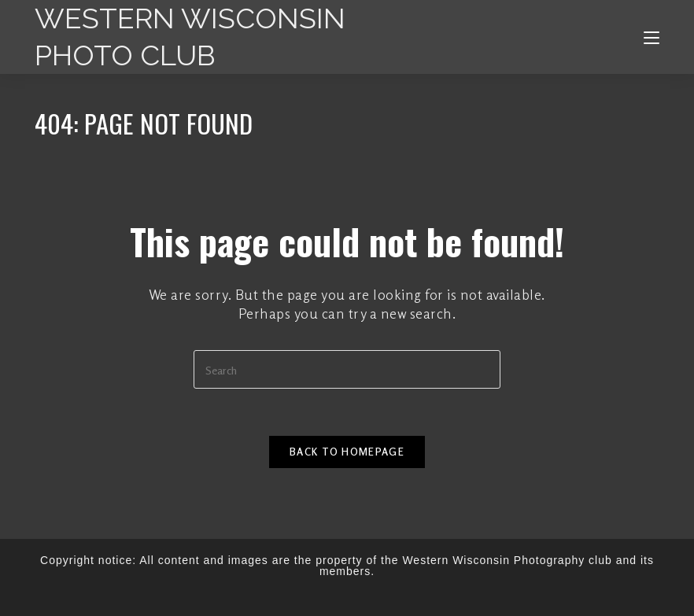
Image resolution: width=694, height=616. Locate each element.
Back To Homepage (347, 452)
